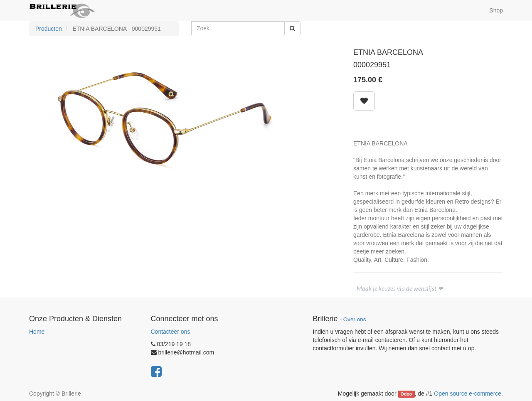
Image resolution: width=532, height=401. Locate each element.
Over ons (355, 319)
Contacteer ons (171, 332)
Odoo (406, 394)
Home (37, 332)
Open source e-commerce (468, 394)
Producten (49, 29)
